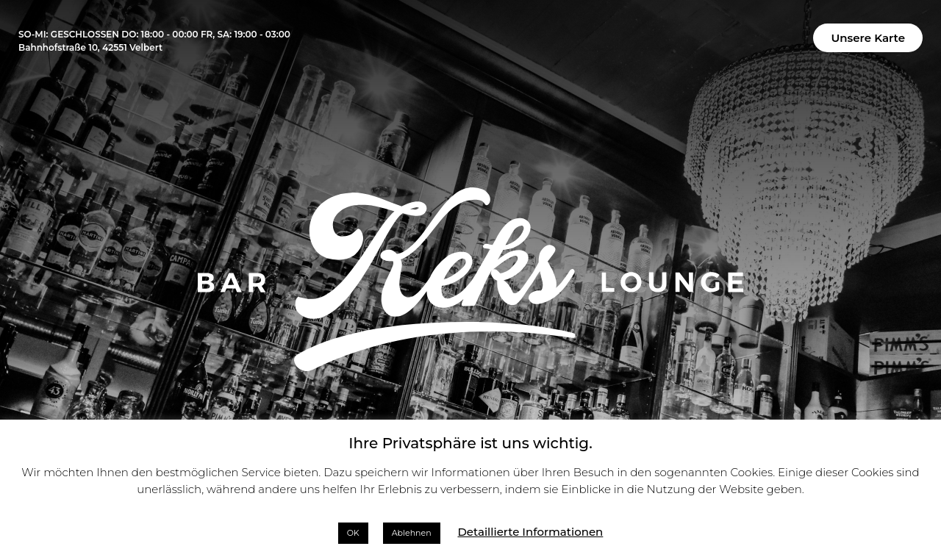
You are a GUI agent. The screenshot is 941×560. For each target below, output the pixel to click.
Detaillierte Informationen (530, 532)
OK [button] (353, 533)
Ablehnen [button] (412, 533)
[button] (868, 38)
